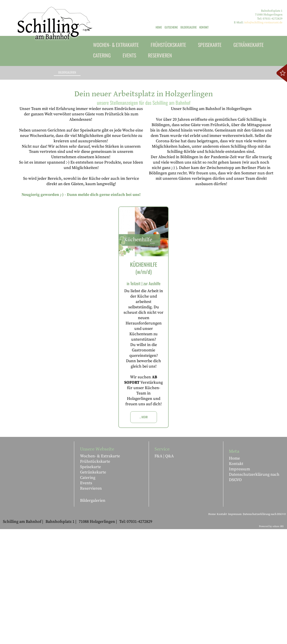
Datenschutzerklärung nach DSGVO (254, 592)
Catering (88, 593)
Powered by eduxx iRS (271, 641)
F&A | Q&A (164, 571)
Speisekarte (90, 582)
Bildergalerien (93, 615)
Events (86, 598)
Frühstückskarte (95, 576)
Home (234, 573)
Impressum (239, 584)
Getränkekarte (93, 587)
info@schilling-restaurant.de (263, 22)
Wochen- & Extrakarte (100, 571)
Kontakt (236, 579)
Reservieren (91, 603)
